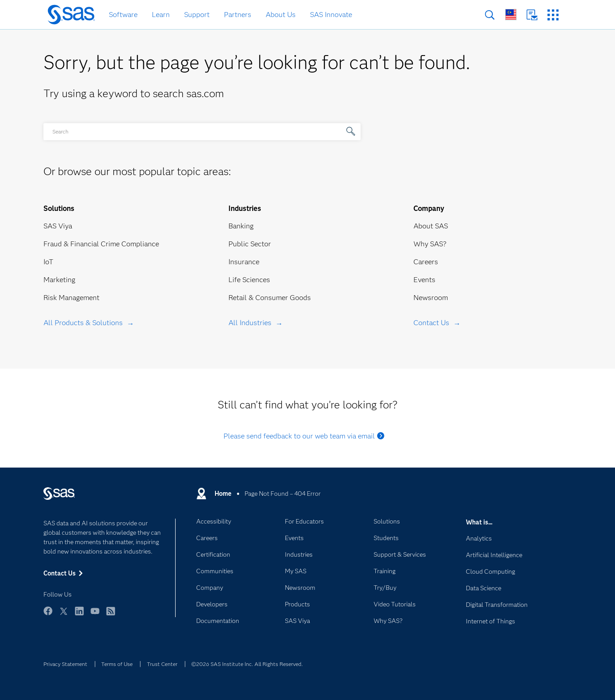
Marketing (59, 280)
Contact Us (532, 15)
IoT (48, 262)
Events (424, 280)
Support (197, 15)
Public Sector (250, 244)
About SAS (431, 226)
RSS (111, 615)
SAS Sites (553, 15)
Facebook (48, 615)
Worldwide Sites (511, 15)
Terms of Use (117, 664)
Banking (241, 226)
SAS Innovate (331, 15)
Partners (238, 15)
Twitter (64, 615)
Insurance (244, 262)
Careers (426, 262)
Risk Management (71, 298)
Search (490, 15)
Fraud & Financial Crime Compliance (101, 244)
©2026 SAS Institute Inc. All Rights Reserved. (247, 664)
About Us (281, 15)
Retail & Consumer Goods (270, 298)
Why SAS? (430, 244)
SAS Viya (58, 226)
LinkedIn (79, 615)
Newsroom (431, 298)
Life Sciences (249, 280)
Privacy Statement (65, 664)
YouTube (95, 615)
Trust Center (162, 664)
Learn (161, 15)
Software (123, 15)
